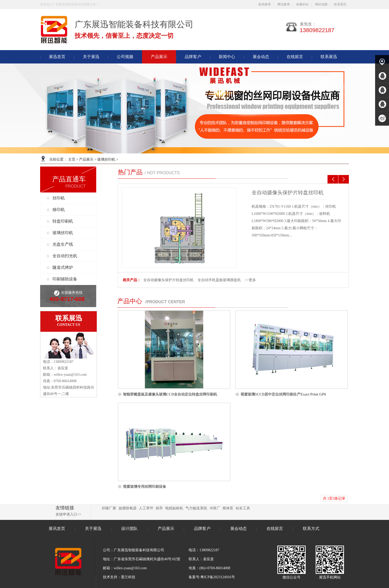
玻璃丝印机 (106, 159)
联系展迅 (329, 57)
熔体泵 (228, 508)
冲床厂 (215, 508)
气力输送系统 (196, 508)
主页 (72, 159)
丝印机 (59, 198)
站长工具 (243, 508)
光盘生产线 (63, 244)
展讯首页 (57, 529)
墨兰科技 (128, 577)
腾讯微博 (284, 4)
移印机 (59, 210)
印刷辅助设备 (65, 279)
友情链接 (65, 508)
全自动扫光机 (65, 256)
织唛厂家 (109, 508)
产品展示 (86, 159)
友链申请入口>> (68, 514)
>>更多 (251, 280)
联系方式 (311, 529)
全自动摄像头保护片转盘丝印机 (288, 192)
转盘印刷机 (63, 221)
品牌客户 (193, 57)
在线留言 (295, 57)
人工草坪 (146, 508)
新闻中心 (227, 57)
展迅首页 (57, 57)
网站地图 (321, 4)
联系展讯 (340, 4)
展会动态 (261, 57)
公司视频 (125, 57)
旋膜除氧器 (128, 508)
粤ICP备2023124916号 (218, 577)
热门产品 (130, 172)
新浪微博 (264, 4)
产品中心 (130, 301)
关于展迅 (91, 57)
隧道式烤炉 (63, 267)
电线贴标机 (174, 508)
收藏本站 (302, 4)
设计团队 (130, 529)
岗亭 (159, 508)
